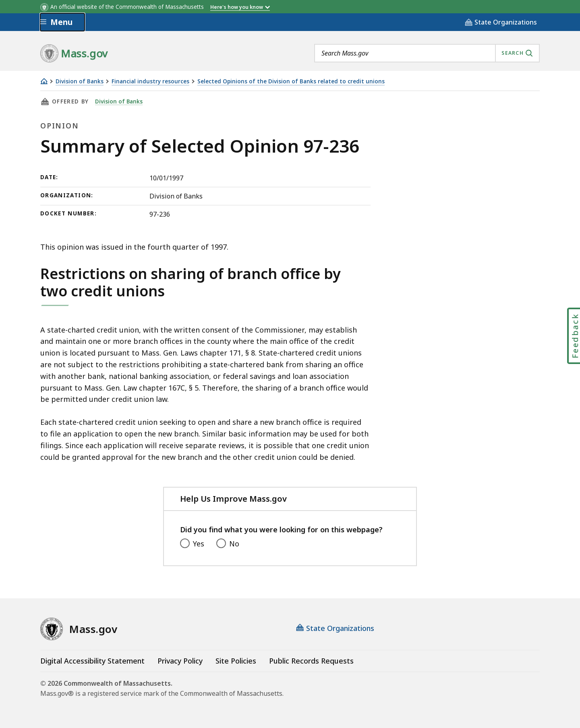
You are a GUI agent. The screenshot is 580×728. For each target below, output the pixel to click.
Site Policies (236, 661)
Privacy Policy (180, 661)
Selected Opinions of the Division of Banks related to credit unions (291, 82)
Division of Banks (80, 82)
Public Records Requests (311, 661)
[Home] (44, 81)
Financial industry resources (150, 82)
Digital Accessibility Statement (92, 661)
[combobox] (427, 53)
